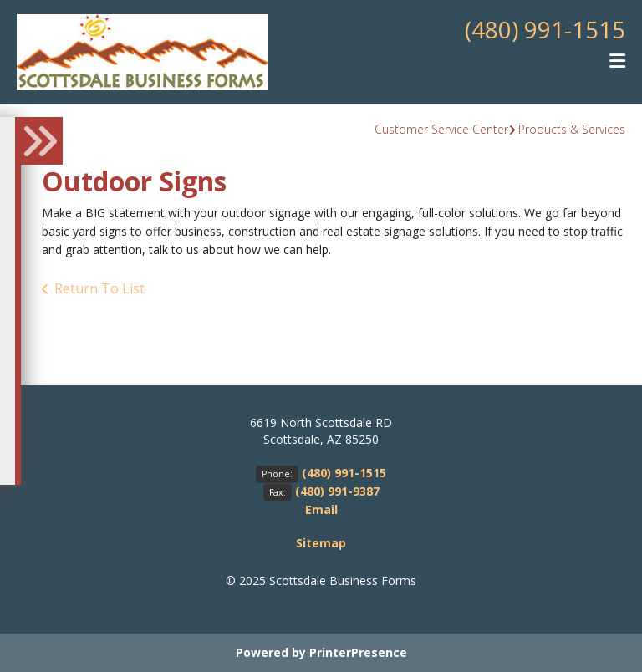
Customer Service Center (441, 129)
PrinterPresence (358, 652)
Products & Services (572, 129)
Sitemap (321, 543)
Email (321, 509)
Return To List (99, 288)
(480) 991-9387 (337, 491)
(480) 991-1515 (545, 29)
